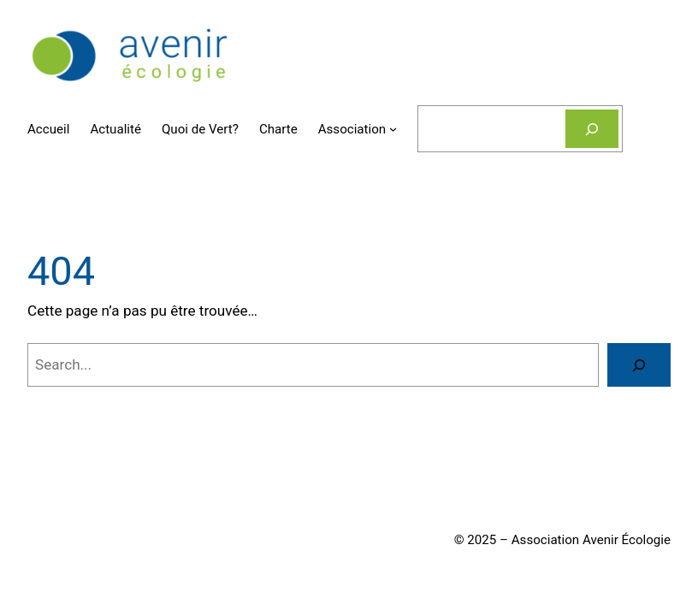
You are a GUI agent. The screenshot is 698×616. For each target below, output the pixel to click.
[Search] (639, 365)
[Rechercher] (592, 129)
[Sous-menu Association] (393, 129)
